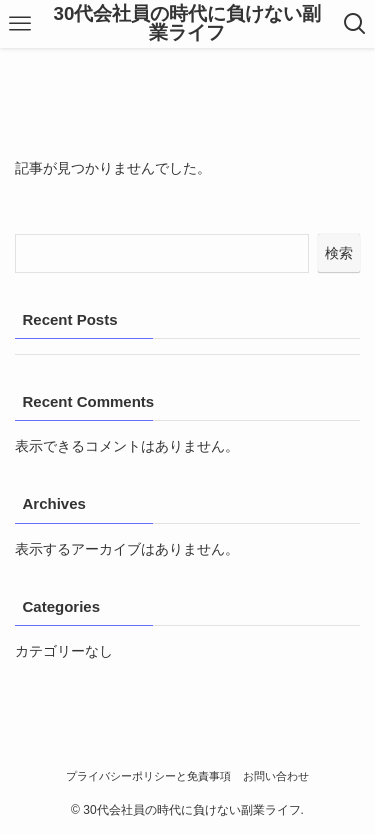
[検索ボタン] (355, 24)
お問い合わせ (276, 776)
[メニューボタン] (19, 24)
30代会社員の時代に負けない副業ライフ (188, 24)
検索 (339, 253)
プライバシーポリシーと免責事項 (148, 776)
